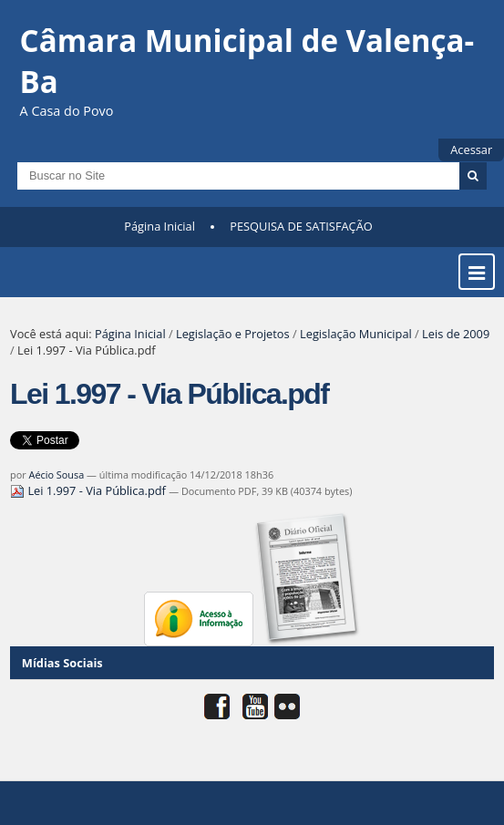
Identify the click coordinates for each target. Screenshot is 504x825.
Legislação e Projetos (233, 334)
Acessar (471, 150)
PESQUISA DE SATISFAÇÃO (301, 226)
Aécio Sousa (57, 474)
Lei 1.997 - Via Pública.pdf (89, 490)
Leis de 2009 (456, 334)
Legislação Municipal (356, 334)
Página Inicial (159, 226)
